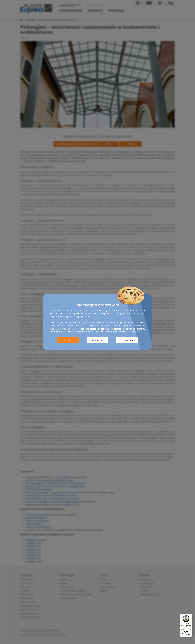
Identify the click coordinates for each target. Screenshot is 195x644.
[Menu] (191, 615)
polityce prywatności (119, 332)
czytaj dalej (136, 332)
